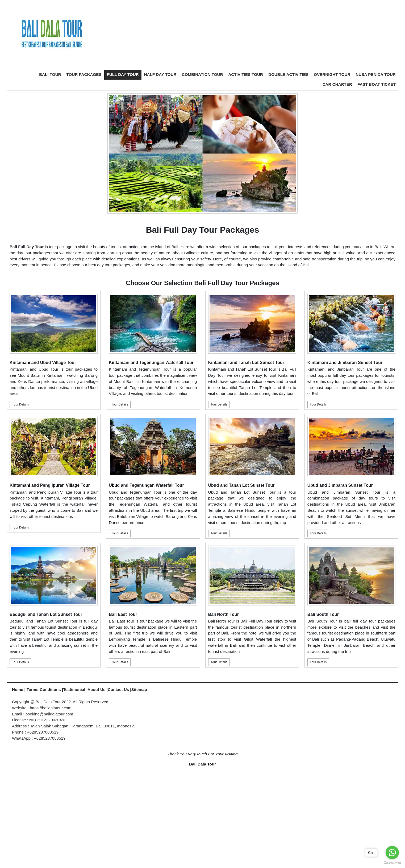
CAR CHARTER (337, 84)
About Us (97, 689)
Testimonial (74, 689)
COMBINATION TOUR (202, 74)
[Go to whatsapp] (392, 853)
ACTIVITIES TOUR (246, 74)
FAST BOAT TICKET (377, 84)
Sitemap (139, 689)
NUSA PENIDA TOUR (376, 74)
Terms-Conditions (44, 689)
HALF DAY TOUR (160, 74)
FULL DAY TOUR (123, 74)
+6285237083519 (50, 738)
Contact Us (118, 689)
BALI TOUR (50, 74)
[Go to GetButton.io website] (392, 863)
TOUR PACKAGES (84, 74)
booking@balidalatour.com (49, 714)
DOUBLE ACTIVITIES (288, 74)
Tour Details (20, 404)
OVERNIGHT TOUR (332, 74)
